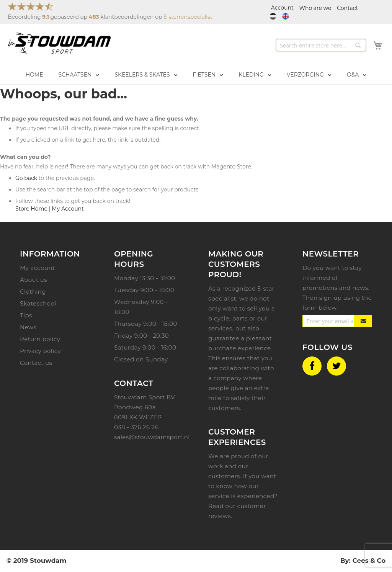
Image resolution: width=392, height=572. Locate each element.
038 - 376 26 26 (136, 427)
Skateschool (38, 303)
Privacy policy (40, 351)
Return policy (40, 339)
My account (37, 268)
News (28, 327)
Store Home (31, 209)
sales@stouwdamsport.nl (152, 437)
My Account (68, 209)
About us (33, 280)
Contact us (36, 363)
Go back (26, 178)
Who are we (315, 8)
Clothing (33, 292)
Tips (26, 315)
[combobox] (321, 45)
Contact (347, 8)
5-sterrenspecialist (188, 17)
